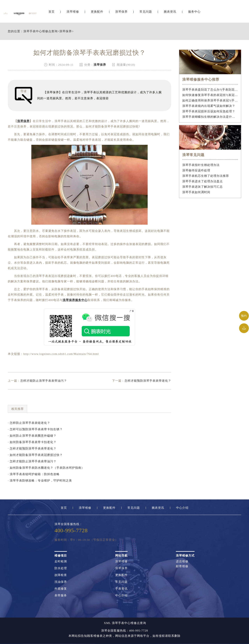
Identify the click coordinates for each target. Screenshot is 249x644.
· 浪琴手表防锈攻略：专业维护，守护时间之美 (40, 481)
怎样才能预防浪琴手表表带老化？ (148, 381)
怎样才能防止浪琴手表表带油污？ (44, 381)
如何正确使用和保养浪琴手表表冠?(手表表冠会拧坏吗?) (210, 100)
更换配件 (97, 13)
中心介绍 (182, 508)
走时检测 (61, 562)
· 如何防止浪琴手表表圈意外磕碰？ (32, 436)
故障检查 (61, 575)
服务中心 (194, 13)
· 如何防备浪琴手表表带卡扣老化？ (32, 442)
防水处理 (61, 568)
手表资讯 (121, 589)
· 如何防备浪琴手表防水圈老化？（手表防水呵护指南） (46, 468)
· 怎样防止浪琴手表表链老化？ (29, 423)
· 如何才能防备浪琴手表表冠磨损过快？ (35, 455)
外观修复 (61, 589)
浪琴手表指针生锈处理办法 (201, 165)
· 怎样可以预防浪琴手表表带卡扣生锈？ (35, 429)
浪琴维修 (73, 13)
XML (107, 623)
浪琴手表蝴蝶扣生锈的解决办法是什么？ (210, 117)
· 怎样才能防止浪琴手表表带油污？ (32, 461)
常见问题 (146, 13)
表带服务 (61, 596)
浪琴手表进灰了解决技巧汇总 (203, 187)
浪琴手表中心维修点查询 (40, 31)
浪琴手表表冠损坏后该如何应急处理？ (209, 111)
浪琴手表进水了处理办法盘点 (203, 181)
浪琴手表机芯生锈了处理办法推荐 (206, 176)
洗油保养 (61, 582)
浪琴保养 (121, 13)
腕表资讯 (170, 13)
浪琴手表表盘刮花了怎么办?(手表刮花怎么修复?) (210, 90)
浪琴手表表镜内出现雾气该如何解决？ (209, 106)
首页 (52, 13)
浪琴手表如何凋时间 (196, 192)
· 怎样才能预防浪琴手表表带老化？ (32, 449)
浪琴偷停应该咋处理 (196, 170)
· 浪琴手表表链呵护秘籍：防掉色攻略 (34, 474)
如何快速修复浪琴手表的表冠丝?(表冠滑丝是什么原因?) (210, 95)
